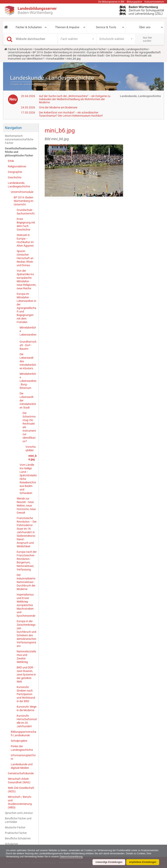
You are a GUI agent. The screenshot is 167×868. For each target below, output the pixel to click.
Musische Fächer (15, 827)
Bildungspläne (134, 2)
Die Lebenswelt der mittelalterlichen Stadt (79, 55)
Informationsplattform (23, 757)
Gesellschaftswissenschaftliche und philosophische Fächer (70, 49)
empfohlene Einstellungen (143, 862)
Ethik (11, 161)
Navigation (13, 128)
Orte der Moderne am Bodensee (58, 107)
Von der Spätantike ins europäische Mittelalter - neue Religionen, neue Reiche (26, 280)
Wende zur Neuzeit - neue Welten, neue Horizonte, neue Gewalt (26, 506)
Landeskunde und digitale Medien (22, 766)
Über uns (145, 27)
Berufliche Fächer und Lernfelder (18, 820)
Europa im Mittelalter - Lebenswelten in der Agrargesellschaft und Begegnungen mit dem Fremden (26, 308)
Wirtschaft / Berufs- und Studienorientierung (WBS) (20, 802)
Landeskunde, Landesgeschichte (128, 49)
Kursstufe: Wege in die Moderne (27, 708)
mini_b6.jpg (33, 458)
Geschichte (15, 177)
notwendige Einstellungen (109, 862)
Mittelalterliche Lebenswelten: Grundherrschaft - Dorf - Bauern (28, 338)
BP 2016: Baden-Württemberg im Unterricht (59, 52)
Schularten (11, 844)
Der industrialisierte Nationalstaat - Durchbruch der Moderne (26, 582)
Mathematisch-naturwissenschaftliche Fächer (19, 139)
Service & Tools (106, 27)
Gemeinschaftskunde (21, 773)
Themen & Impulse (67, 27)
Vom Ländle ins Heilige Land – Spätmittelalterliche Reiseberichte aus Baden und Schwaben (28, 479)
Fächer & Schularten (29, 27)
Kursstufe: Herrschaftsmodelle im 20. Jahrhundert (27, 721)
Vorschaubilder (55, 59)
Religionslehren (17, 166)
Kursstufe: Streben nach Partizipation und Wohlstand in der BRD (26, 694)
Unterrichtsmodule (19, 52)
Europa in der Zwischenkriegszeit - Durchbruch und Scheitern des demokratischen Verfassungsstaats (26, 634)
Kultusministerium (154, 2)
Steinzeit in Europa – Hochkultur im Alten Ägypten (25, 240)
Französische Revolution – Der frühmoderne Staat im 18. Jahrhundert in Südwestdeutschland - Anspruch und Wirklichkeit (27, 532)
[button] (6, 27)
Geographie (15, 172)
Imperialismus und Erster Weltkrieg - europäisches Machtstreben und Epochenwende (26, 605)
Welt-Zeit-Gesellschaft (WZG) (21, 790)
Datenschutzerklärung (71, 857)
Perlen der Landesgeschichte (22, 748)
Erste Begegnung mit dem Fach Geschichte (26, 224)
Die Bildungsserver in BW (111, 2)
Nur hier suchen (147, 39)
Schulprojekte (19, 741)
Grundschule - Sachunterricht (26, 212)
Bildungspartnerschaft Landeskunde (24, 734)
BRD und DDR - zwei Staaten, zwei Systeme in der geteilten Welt (26, 675)
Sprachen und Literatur (19, 813)
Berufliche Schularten (18, 838)
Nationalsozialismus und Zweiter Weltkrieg (26, 657)
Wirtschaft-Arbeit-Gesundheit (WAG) (19, 781)
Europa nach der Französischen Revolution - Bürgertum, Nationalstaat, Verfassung (27, 561)
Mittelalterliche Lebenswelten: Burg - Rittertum (28, 381)
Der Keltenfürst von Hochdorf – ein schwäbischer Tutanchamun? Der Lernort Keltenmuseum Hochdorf (71, 114)
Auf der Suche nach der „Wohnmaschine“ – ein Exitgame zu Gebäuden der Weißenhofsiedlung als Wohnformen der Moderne (75, 99)
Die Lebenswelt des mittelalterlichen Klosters (28, 361)
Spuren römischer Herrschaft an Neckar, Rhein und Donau (25, 258)
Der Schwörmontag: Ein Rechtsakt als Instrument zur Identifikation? (29, 427)
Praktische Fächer (16, 833)
